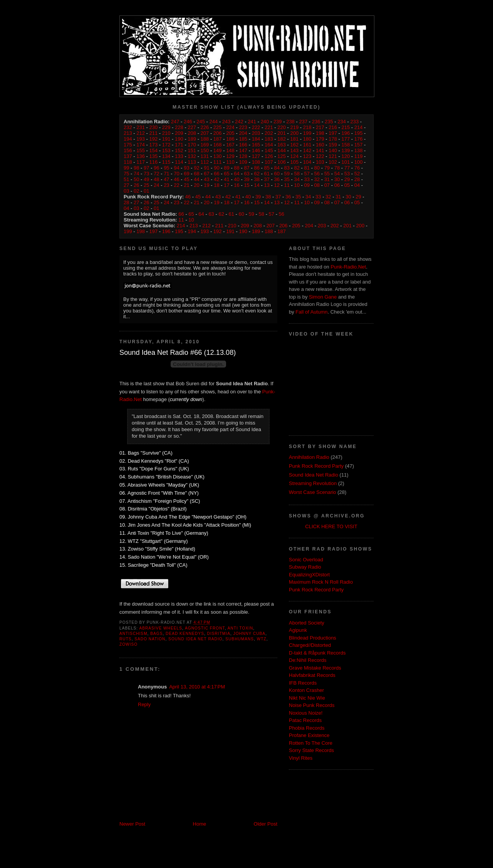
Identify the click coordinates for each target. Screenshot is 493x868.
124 (294, 156)
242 (239, 122)
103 (320, 162)
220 (282, 127)
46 (176, 179)
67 (206, 174)
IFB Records (303, 683)
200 (294, 133)
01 (146, 191)
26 (136, 185)
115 (166, 162)
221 (269, 127)
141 (320, 150)
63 (246, 174)
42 (216, 179)
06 (337, 185)
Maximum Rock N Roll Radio (321, 582)
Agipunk (298, 630)
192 (154, 139)
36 (277, 179)
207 (205, 133)
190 (179, 139)
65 (226, 174)
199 (307, 133)
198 (320, 133)
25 (146, 185)
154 (154, 150)
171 (179, 145)
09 (307, 185)
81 (307, 168)
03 (126, 191)
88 (236, 168)
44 (196, 179)
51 (126, 179)
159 (333, 145)
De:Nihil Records (308, 660)
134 (166, 156)
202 (269, 133)
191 (166, 139)
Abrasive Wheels (160, 628)
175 (128, 145)
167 (230, 145)
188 (205, 139)
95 (166, 168)
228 (179, 127)
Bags (156, 634)
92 (196, 168)
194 (128, 139)
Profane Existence (309, 735)
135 (154, 156)
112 (205, 162)
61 (267, 174)
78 (337, 168)
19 (206, 185)
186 (230, 139)
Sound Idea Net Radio (195, 639)
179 (320, 139)
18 (216, 185)
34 (297, 179)
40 (236, 179)
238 (290, 122)
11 (287, 185)
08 (317, 185)
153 (166, 150)
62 (257, 174)
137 (128, 156)
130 (218, 156)
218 (307, 127)
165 (256, 145)
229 (166, 127)
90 (216, 168)
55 (327, 174)
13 (267, 185)
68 (196, 174)
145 (269, 150)
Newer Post (132, 824)
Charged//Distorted (310, 645)
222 (256, 127)
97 (146, 168)
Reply (144, 704)
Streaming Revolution (313, 483)
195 (359, 133)
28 (357, 179)
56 (317, 174)
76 (357, 168)
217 (320, 127)
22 (176, 185)
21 (186, 185)
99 (126, 168)
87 (246, 168)
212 (141, 133)
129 (230, 156)
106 (282, 162)
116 (154, 162)
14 (257, 185)
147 (243, 150)
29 (347, 179)
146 (256, 150)
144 (282, 150)
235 (329, 122)
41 (226, 179)
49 (146, 179)
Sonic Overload (306, 560)
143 (294, 150)
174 (141, 145)
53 (347, 174)
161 (307, 145)
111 (218, 162)
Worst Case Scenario (313, 492)
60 (277, 174)
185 (243, 139)
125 (282, 156)
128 (243, 156)
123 (307, 156)
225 (218, 127)
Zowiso (128, 644)
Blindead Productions (313, 638)
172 (166, 145)
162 (294, 145)
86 (257, 168)
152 (179, 150)
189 (192, 139)
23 (166, 185)
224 (230, 127)
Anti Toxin (241, 628)
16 (236, 185)
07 (327, 185)
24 (156, 185)
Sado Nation (150, 639)
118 (128, 162)
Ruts (126, 639)
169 (205, 145)
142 (307, 150)
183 (269, 139)
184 (256, 139)
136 (141, 156)
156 (128, 150)
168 (218, 145)
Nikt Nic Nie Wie (307, 698)
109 (243, 162)
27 (126, 185)
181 (294, 139)
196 (346, 133)
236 (316, 122)
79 (327, 168)
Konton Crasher (306, 690)
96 (156, 168)
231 (141, 127)
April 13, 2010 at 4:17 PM (197, 687)
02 (136, 191)
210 (166, 133)
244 (214, 122)
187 (218, 139)
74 (136, 174)
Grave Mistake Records (315, 668)
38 (257, 179)
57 (307, 174)
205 (230, 133)
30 (337, 179)
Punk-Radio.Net (348, 267)
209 (179, 133)
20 (196, 185)
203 (256, 133)
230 (154, 127)
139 (346, 150)
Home (200, 824)
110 (230, 162)
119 (359, 156)
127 (256, 156)
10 (297, 185)
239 (278, 122)
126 (269, 156)
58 (297, 174)
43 (206, 179)
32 (317, 179)
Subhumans (240, 639)
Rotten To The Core (311, 743)
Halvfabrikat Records (312, 675)
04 (357, 185)
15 (246, 185)
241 (252, 122)
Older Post (266, 824)
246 (188, 122)
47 (166, 179)
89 (226, 168)
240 (265, 122)
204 (243, 133)
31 (327, 179)
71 (166, 174)
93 (186, 168)
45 (186, 179)
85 (267, 168)
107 (269, 162)
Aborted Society (307, 623)
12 (277, 185)
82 (297, 168)
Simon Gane (323, 297)
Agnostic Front (205, 628)
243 (226, 122)
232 (128, 127)
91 (206, 168)
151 (192, 150)
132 (192, 156)
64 (236, 174)
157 (359, 145)
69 (186, 174)
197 (333, 133)
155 (141, 150)
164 (269, 145)
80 (317, 168)
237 (303, 122)
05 (347, 185)
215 (346, 127)
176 (359, 139)
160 (320, 145)
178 (333, 139)
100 (359, 162)
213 (128, 133)
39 (246, 179)
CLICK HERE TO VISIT (331, 526)
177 (346, 139)
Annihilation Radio (309, 457)
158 (346, 145)
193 (141, 139)
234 (342, 122)
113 (192, 162)
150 (205, 150)
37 (267, 179)
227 (192, 127)
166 (243, 145)
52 (357, 174)
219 (294, 127)
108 (256, 162)
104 (307, 162)
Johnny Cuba (250, 634)
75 (126, 174)
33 (307, 179)
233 (354, 122)
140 (333, 150)
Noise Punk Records (312, 705)
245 (201, 122)
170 (192, 145)
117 (141, 162)
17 (226, 185)
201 (282, 133)
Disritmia (219, 634)
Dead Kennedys (185, 634)
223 (243, 127)
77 (347, 168)
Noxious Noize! (306, 713)
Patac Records (305, 720)
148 (230, 150)
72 (156, 174)
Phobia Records (307, 728)
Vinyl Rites (301, 758)
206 (218, 133)
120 (346, 156)
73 (146, 174)
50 (136, 179)
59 (287, 174)
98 (136, 168)
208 (192, 133)
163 (282, 145)
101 (346, 162)
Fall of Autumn (311, 312)
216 (333, 127)
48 (156, 179)
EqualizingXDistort (309, 575)
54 (337, 174)
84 (277, 168)
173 (154, 145)
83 (287, 168)
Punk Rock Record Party (316, 466)
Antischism (133, 634)
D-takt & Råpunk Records (317, 653)
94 (176, 168)
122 (320, 156)
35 (287, 179)
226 (205, 127)
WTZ (262, 639)
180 (307, 139)
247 (175, 122)
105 (294, 162)
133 (179, 156)
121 (333, 156)
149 (218, 150)
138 (359, 150)
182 (282, 139)
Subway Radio (305, 567)
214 (359, 127)
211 (154, 133)
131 (205, 156)
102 (333, 162)
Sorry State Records (311, 750)
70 (176, 174)
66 (216, 174)
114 (179, 162)
